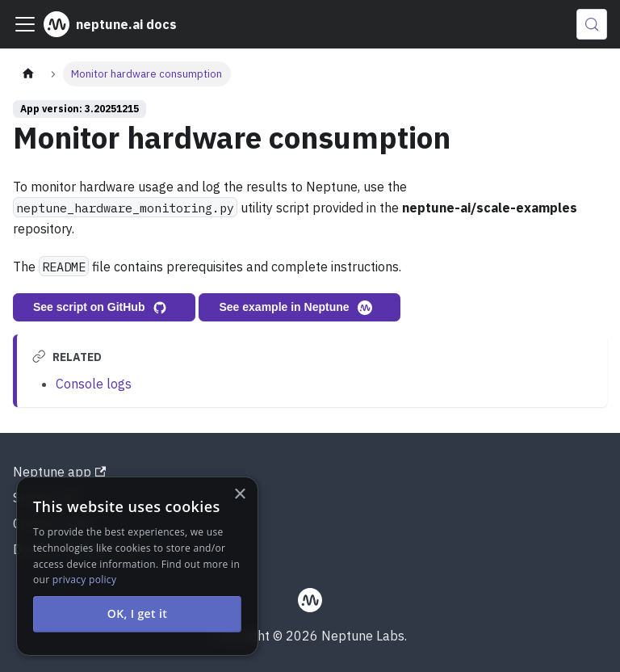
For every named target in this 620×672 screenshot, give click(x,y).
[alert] (137, 566)
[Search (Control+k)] (592, 24)
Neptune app (59, 472)
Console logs (94, 384)
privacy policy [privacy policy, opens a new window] (84, 580)
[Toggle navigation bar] (25, 24)
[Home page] (28, 74)
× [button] (239, 495)
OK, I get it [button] (138, 613)
